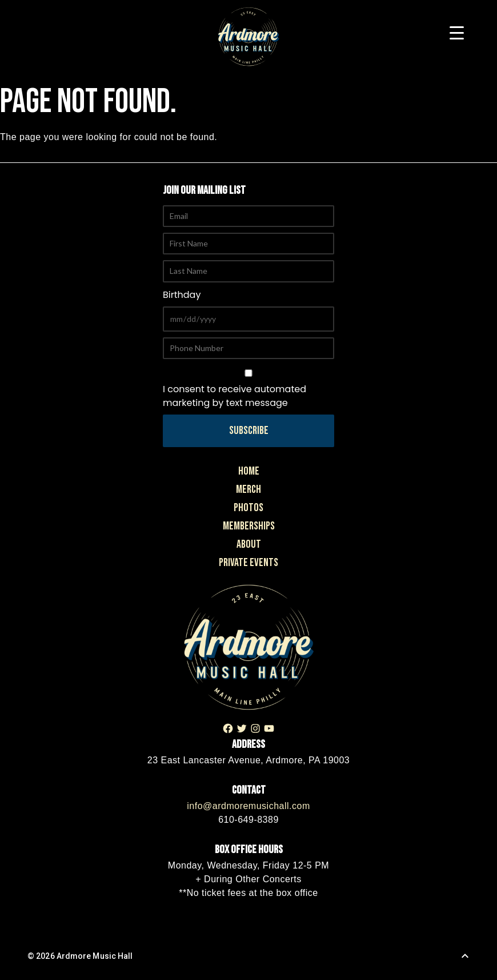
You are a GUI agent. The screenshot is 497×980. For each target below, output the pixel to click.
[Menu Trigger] (457, 33)
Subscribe (249, 431)
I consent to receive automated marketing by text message (248, 389)
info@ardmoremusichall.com (248, 806)
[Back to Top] (465, 956)
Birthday (182, 295)
